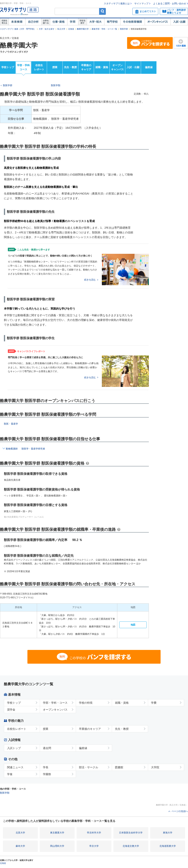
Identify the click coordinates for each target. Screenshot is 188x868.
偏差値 (149, 67)
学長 (46, 767)
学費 (154, 703)
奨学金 (11, 710)
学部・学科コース (23, 67)
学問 (73, 22)
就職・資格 (102, 67)
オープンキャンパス (158, 22)
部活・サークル (89, 767)
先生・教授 (70, 67)
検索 (103, 11)
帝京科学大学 (94, 833)
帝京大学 (94, 846)
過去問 (47, 748)
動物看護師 (12, 449)
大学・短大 (95, 22)
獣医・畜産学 (11, 424)
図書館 (119, 767)
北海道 (71, 29)
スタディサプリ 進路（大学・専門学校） (18, 29)
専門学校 (112, 22)
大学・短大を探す (47, 29)
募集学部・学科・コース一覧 (104, 29)
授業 (55, 67)
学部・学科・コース (55, 703)
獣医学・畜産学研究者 (33, 449)
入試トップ (14, 748)
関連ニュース (15, 767)
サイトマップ (141, 4)
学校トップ (8, 67)
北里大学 (20, 833)
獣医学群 (124, 29)
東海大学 (168, 833)
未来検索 (17, 22)
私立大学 (61, 29)
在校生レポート (39, 67)
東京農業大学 (57, 833)
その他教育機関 (132, 22)
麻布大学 (20, 846)
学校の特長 (86, 703)
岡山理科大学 (57, 846)
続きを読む (90, 280)
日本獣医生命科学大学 (131, 833)
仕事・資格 (59, 22)
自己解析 (33, 22)
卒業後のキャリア (86, 67)
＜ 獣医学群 (6, 85)
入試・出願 (179, 22)
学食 (10, 774)
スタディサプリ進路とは (117, 4)
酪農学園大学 (83, 29)
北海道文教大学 (131, 846)
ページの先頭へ (180, 811)
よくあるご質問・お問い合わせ (170, 4)
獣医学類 (56, 85)
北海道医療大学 (168, 846)
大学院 (155, 767)
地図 (133, 625)
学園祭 (47, 774)
